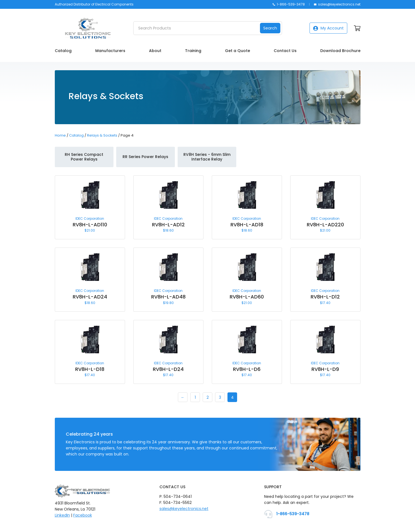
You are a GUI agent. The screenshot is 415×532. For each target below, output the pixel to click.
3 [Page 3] (220, 397)
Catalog (63, 51)
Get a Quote (238, 51)
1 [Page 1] (195, 397)
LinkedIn (62, 515)
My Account (328, 28)
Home (60, 135)
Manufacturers (110, 51)
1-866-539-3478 (289, 4)
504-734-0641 (178, 496)
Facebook (83, 515)
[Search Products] (197, 28)
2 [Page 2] (208, 397)
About (155, 51)
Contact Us (285, 51)
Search (270, 28)
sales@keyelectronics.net (337, 4)
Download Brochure (340, 51)
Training (193, 51)
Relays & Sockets (102, 135)
